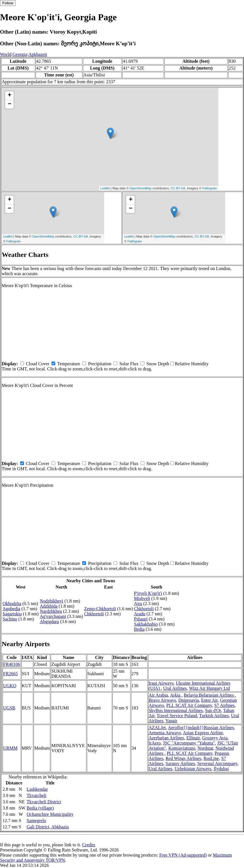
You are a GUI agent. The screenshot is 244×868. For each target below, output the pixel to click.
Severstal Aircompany (217, 763)
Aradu (140, 614)
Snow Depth (158, 364)
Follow (8, 3)
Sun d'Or (213, 710)
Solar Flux (129, 364)
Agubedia (11, 609)
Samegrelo (36, 821)
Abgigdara (50, 621)
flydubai (221, 769)
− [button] (10, 104)
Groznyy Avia (215, 738)
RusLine (211, 758)
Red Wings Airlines (183, 758)
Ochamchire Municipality (50, 814)
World (6, 54)
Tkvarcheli (36, 795)
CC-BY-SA (178, 188)
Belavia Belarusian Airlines (209, 695)
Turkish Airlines (214, 716)
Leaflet (105, 188)
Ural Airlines (175, 688)
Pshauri (141, 619)
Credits (89, 845)
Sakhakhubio (146, 624)
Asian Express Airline (203, 733)
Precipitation (100, 364)
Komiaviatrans (182, 748)
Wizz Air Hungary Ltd (210, 688)
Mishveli (142, 598)
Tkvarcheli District (44, 802)
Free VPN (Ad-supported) (183, 855)
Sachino (10, 619)
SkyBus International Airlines (176, 710)
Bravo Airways (162, 700)
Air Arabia (158, 695)
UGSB (9, 708)
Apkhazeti (38, 54)
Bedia (139, 629)
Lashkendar (37, 789)
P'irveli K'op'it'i (148, 593)
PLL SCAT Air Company (189, 705)
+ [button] (10, 96)
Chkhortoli (94, 614)
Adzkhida (49, 606)
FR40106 (12, 664)
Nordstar (205, 748)
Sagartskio (12, 614)
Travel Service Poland (177, 716)
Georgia (20, 54)
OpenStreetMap (141, 188)
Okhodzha (12, 604)
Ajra (138, 604)
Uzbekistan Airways (193, 769)
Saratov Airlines (180, 763)
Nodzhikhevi (52, 601)
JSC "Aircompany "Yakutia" (189, 743)
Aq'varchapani (53, 616)
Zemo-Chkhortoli (100, 609)
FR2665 (11, 674)
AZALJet (157, 728)
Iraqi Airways (161, 683)
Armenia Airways (165, 733)
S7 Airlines (224, 705)
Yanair (171, 721)
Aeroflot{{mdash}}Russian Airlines (201, 728)
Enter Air (209, 700)
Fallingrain (210, 188)
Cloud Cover (38, 364)
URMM (10, 748)
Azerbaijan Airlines (166, 738)
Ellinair (193, 738)
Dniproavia (188, 700)
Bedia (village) (40, 808)
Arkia (176, 695)
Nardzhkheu (51, 611)
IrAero (155, 743)
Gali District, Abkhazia (48, 827)
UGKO (10, 686)
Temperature (69, 364)
